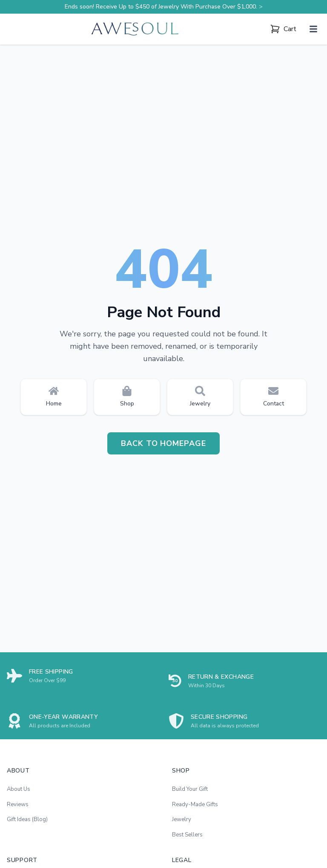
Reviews (18, 804)
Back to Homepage (163, 443)
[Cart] (283, 29)
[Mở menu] (313, 29)
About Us (19, 789)
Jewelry (182, 819)
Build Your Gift (190, 789)
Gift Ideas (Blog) (27, 819)
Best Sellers (187, 835)
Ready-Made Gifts (195, 804)
